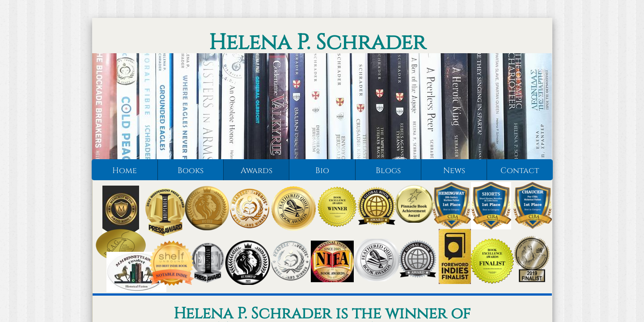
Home (125, 171)
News (454, 171)
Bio (322, 171)
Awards (256, 171)
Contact (520, 171)
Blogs (388, 171)
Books (191, 171)
